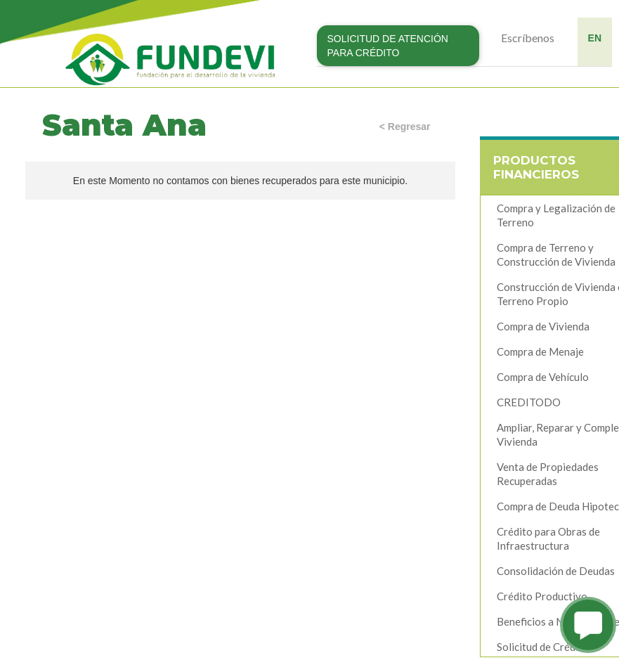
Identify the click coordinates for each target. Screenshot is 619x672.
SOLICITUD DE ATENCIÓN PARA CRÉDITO (388, 46)
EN (595, 38)
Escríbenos (528, 38)
